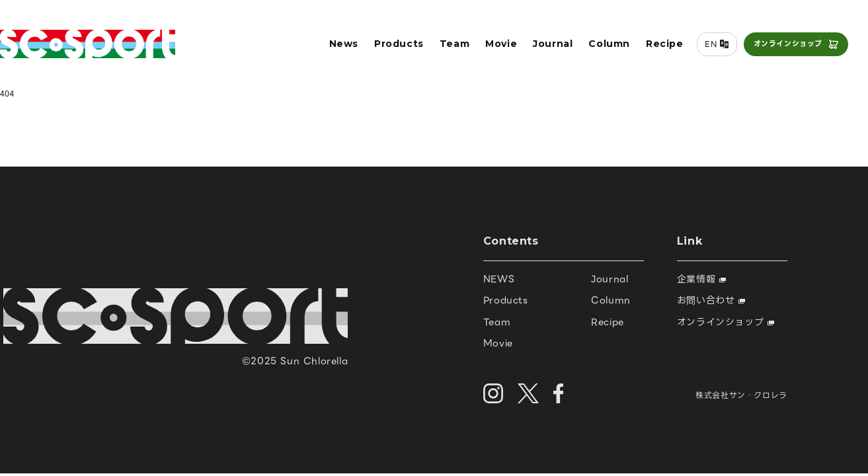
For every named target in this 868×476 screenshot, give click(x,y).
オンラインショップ (788, 44)
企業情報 (701, 279)
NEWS (499, 279)
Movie (501, 44)
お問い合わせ (711, 300)
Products (399, 44)
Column (609, 44)
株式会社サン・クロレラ (741, 395)
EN (711, 44)
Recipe (665, 44)
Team (454, 44)
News (344, 44)
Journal (553, 44)
